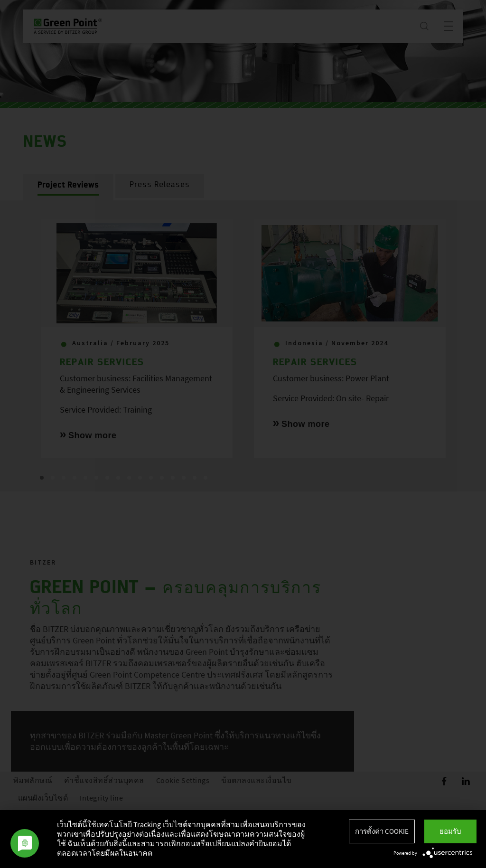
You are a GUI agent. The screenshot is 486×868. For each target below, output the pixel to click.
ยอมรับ (450, 831)
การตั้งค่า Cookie (382, 831)
